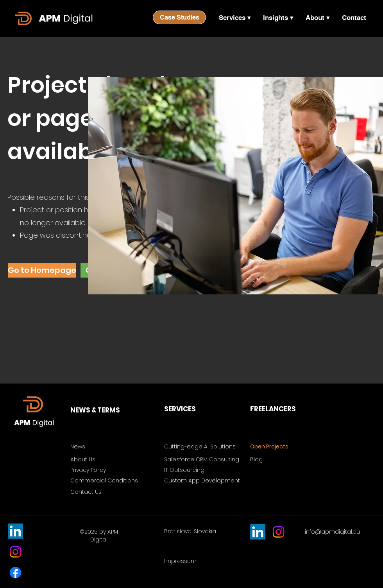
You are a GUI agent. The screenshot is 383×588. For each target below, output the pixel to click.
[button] (235, 18)
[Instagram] (15, 552)
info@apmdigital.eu (332, 532)
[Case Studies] (179, 17)
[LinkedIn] (15, 531)
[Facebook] (15, 573)
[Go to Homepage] (42, 270)
